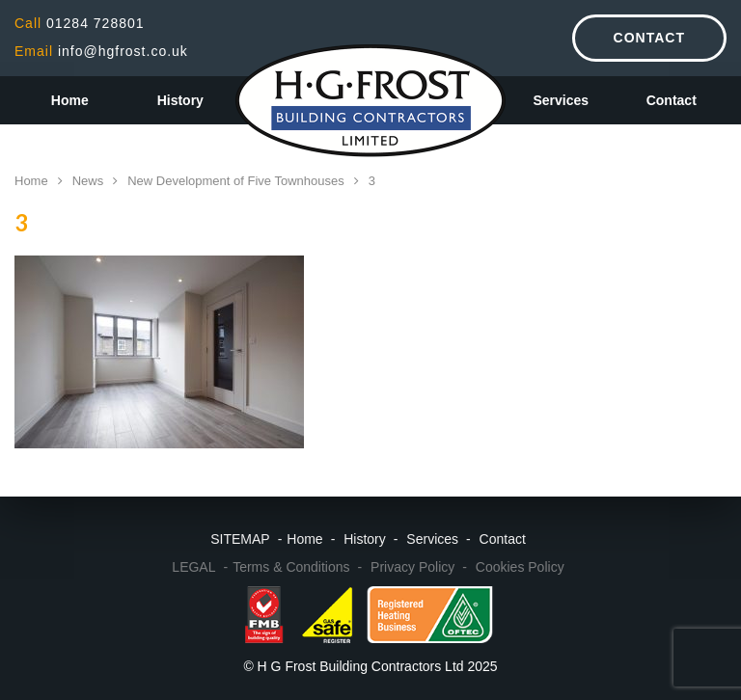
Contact (649, 38)
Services (561, 100)
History (180, 100)
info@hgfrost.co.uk (101, 51)
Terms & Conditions (291, 567)
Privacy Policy (412, 567)
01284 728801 (80, 23)
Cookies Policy (520, 567)
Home (70, 100)
